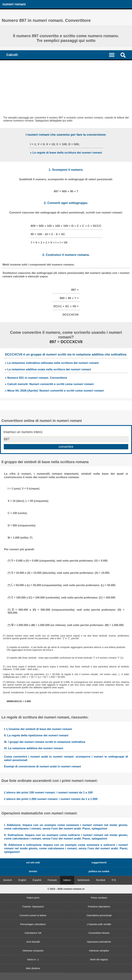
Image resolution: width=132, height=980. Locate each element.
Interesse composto (33, 951)
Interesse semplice (99, 951)
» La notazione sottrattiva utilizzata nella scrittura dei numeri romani (52, 363)
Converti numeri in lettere (33, 915)
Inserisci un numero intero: (23, 432)
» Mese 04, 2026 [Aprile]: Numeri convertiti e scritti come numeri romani (54, 391)
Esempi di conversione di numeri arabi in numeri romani (42, 766)
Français (52, 880)
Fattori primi (33, 898)
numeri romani (14, 4)
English (22, 880)
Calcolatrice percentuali (99, 915)
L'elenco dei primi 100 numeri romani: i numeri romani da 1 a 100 (48, 792)
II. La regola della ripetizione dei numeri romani (36, 735)
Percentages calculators (33, 924)
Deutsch (8, 880)
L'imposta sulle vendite (99, 924)
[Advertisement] (66, 85)
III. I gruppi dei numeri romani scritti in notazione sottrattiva (45, 742)
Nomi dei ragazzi (99, 959)
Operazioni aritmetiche (99, 942)
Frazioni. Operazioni (33, 907)
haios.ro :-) (33, 959)
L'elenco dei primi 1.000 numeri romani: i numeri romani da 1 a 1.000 (51, 799)
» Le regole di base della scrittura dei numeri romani (66, 153)
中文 (114, 880)
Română (100, 880)
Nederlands (83, 880)
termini (33, 871)
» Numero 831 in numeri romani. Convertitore (36, 378)
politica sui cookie (99, 871)
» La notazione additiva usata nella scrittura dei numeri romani (48, 369)
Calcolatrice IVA (33, 933)
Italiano (67, 880)
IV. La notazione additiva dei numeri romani (33, 748)
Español (37, 880)
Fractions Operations (99, 907)
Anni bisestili (33, 942)
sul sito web (33, 863)
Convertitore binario (99, 933)
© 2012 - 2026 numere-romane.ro (66, 889)
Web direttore (33, 968)
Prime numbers (99, 898)
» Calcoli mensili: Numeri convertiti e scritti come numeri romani (49, 384)
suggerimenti (99, 863)
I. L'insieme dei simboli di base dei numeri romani (38, 729)
